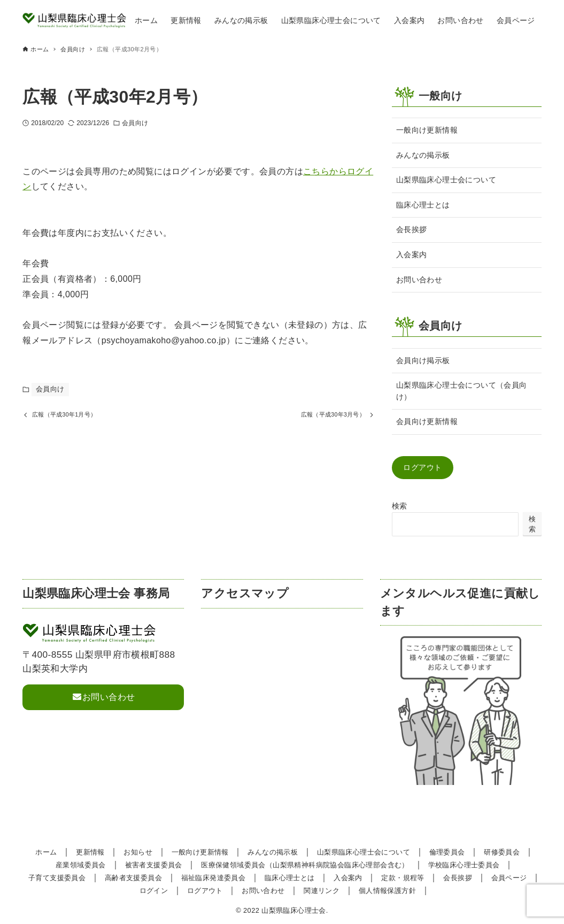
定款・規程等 (403, 878)
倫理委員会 (447, 852)
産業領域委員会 (81, 865)
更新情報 (90, 852)
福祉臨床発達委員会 (214, 878)
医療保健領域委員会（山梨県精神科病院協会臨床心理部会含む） (305, 865)
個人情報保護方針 (387, 891)
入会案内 (412, 255)
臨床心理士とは (423, 205)
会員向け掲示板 (423, 360)
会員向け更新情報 (427, 421)
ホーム (46, 852)
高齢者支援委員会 (133, 878)
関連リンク (322, 891)
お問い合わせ (419, 280)
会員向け (135, 123)
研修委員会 (502, 852)
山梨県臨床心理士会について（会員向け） (462, 391)
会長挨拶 (412, 229)
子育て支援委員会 (57, 878)
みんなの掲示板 (423, 155)
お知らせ (138, 852)
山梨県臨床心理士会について (446, 180)
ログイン (154, 891)
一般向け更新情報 (427, 130)
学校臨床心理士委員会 (464, 865)
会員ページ (509, 878)
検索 (400, 506)
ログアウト (422, 467)
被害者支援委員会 (154, 865)
